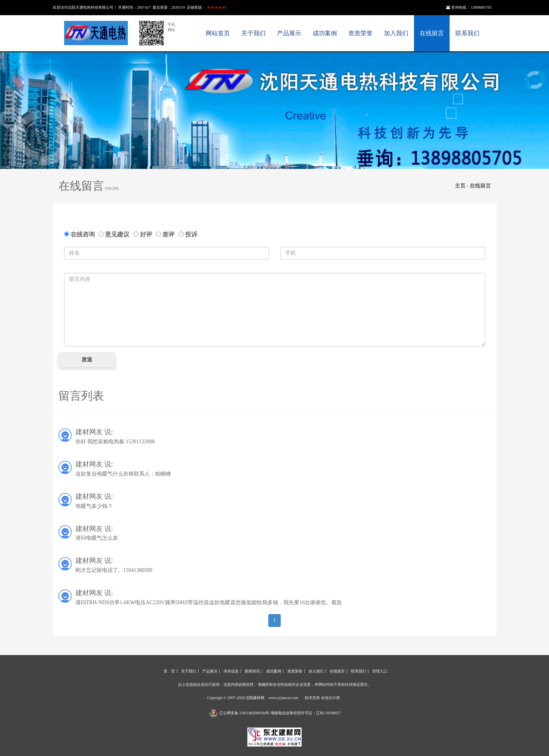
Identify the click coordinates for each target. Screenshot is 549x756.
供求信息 (231, 671)
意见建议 (116, 234)
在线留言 (432, 33)
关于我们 (253, 33)
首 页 (169, 671)
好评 (144, 234)
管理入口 (380, 671)
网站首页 (218, 33)
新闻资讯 (252, 671)
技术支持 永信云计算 (322, 698)
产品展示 (289, 33)
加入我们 (396, 33)
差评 (167, 234)
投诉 (188, 234)
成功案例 (325, 33)
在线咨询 (81, 234)
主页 (460, 186)
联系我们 (467, 33)
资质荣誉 (360, 33)
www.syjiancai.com (283, 698)
